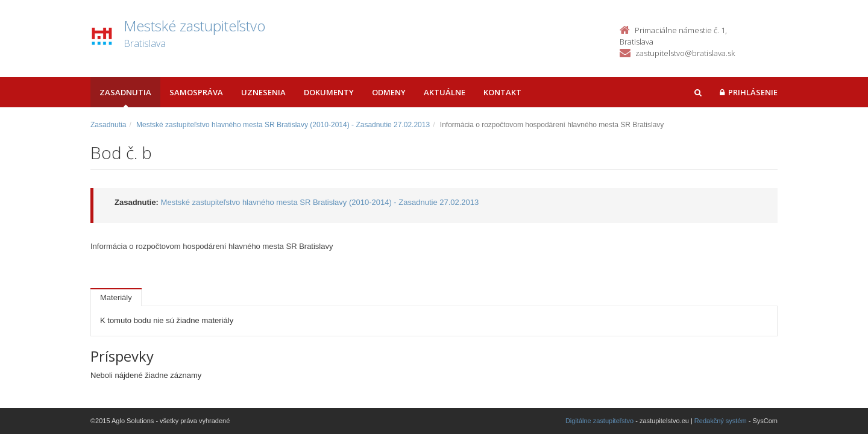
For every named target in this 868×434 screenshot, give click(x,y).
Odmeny (389, 92)
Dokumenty (329, 92)
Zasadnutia (125, 92)
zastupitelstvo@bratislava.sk (685, 53)
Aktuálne (445, 92)
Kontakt (502, 92)
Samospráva (196, 92)
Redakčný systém (721, 421)
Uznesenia (263, 92)
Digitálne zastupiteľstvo (599, 421)
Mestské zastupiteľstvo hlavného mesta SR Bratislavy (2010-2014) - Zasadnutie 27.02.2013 (283, 125)
